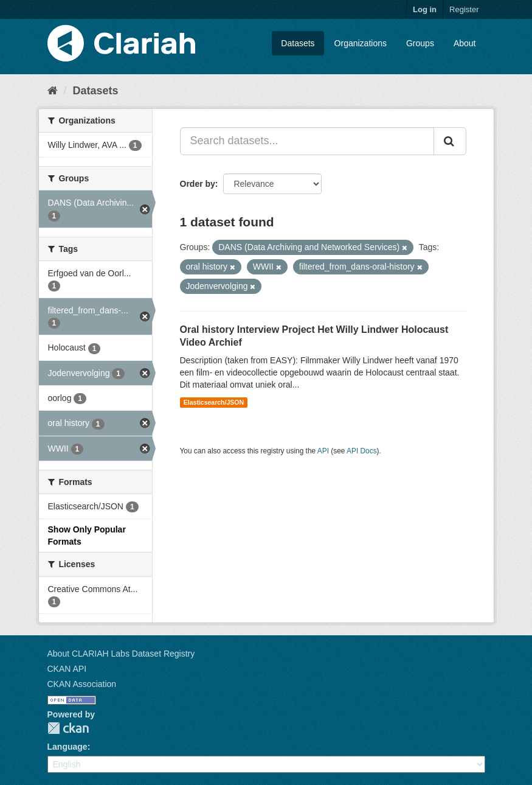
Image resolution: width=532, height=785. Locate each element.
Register (464, 9)
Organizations (361, 43)
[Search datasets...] (307, 141)
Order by (198, 184)
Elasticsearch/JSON (214, 402)
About (465, 43)
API (323, 451)
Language (67, 747)
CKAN (68, 728)
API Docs (362, 451)
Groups (420, 43)
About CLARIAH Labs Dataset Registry (121, 654)
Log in (425, 9)
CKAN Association (82, 684)
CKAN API (67, 669)
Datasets (298, 43)
